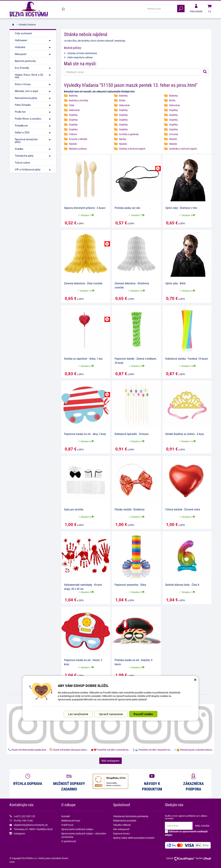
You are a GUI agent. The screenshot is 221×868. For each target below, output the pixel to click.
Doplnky (123, 110)
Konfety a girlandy (129, 134)
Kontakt (66, 816)
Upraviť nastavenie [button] (111, 714)
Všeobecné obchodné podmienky (131, 816)
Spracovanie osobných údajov (77, 829)
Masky (123, 139)
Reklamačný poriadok (125, 821)
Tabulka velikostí (122, 825)
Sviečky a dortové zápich (132, 149)
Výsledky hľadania (27, 24)
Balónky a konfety (79, 100)
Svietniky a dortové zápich (183, 149)
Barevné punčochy (25, 61)
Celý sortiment (23, 33)
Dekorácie (124, 105)
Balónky (73, 96)
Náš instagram (110, 761)
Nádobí (73, 144)
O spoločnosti (69, 841)
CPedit (208, 859)
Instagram (19, 833)
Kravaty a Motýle (78, 139)
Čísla (72, 105)
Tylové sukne (22, 163)
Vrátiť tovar (67, 825)
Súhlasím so (186, 833)
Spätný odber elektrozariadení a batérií (134, 838)
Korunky (174, 134)
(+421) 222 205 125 (24, 816)
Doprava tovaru (121, 833)
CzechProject (184, 859)
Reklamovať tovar (71, 821)
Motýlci (173, 139)
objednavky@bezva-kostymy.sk (31, 825)
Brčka (122, 100)
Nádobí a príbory (78, 149)
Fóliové (73, 134)
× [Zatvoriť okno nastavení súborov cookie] (195, 679)
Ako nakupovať (121, 829)
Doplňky (174, 125)
